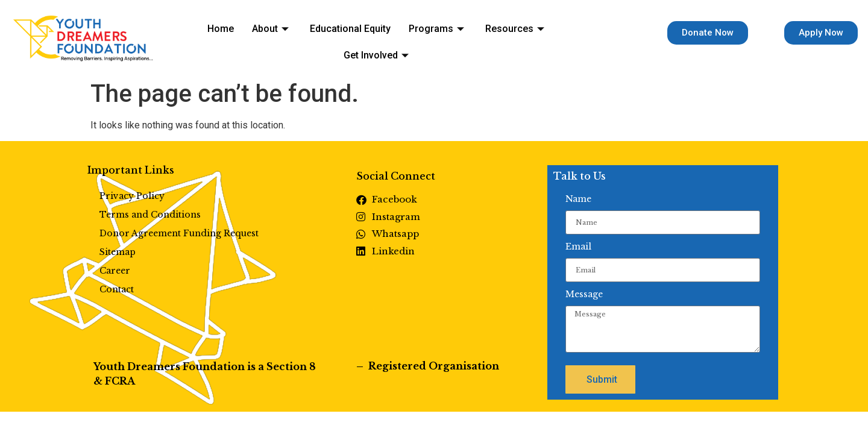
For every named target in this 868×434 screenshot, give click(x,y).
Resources (459, 36)
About (239, 36)
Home (198, 36)
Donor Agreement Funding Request (179, 233)
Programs (389, 36)
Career (115, 271)
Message (584, 294)
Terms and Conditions (150, 215)
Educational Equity (311, 36)
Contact (117, 289)
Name (578, 199)
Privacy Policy (132, 196)
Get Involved (535, 36)
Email (578, 247)
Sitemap (118, 252)
